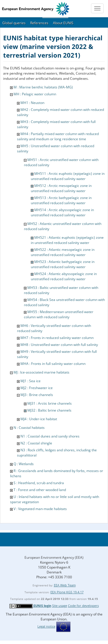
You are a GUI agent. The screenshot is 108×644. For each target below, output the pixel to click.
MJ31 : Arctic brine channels (50, 403)
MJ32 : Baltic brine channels (49, 410)
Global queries (14, 23)
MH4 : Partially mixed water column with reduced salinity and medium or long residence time (58, 136)
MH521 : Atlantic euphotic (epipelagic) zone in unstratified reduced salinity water (67, 240)
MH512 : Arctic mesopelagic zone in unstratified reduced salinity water (61, 188)
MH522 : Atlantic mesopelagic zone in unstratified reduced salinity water (63, 252)
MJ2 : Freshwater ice (37, 388)
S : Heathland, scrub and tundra (39, 483)
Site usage (60, 606)
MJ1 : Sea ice (31, 381)
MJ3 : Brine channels (37, 395)
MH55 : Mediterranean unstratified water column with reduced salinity (59, 314)
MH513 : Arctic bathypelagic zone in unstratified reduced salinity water (61, 200)
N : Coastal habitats (29, 428)
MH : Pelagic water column (35, 94)
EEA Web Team (65, 585)
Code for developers (83, 606)
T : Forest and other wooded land (40, 490)
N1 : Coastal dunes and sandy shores (50, 436)
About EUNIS (63, 23)
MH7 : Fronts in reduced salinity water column (57, 338)
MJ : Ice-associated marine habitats (41, 372)
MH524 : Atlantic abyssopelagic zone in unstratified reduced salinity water (64, 276)
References (39, 23)
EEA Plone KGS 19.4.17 (67, 592)
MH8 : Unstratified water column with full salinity (59, 345)
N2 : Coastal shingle (36, 443)
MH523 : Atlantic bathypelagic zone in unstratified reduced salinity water (63, 264)
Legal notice (46, 626)
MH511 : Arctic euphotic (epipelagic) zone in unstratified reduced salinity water (68, 176)
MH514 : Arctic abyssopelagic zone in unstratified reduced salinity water (62, 212)
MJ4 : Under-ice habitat (39, 419)
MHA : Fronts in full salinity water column (53, 364)
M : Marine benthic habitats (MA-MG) (43, 87)
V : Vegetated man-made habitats (40, 509)
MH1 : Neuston (32, 103)
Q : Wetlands (24, 464)
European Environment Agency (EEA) (54, 557)
